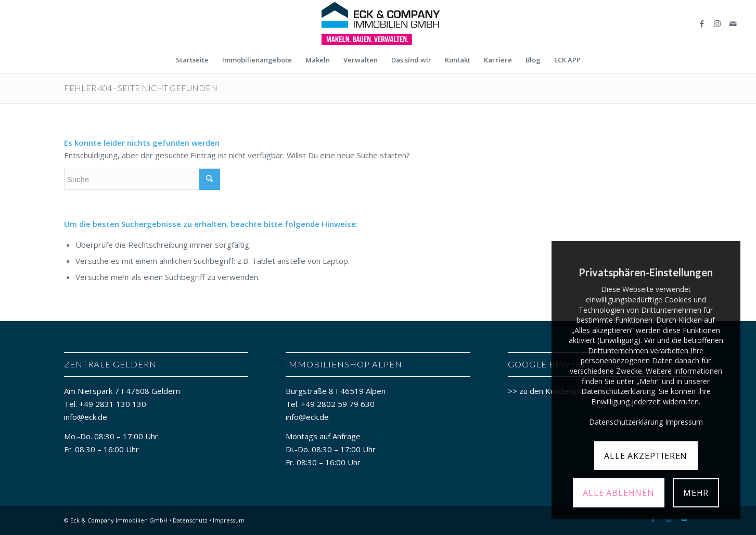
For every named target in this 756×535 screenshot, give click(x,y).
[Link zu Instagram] (717, 23)
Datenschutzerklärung (626, 422)
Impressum (229, 520)
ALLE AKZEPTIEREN (646, 456)
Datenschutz (190, 520)
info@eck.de (86, 417)
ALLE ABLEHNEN (618, 493)
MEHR (696, 493)
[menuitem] (192, 60)
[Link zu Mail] (733, 23)
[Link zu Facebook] (702, 23)
